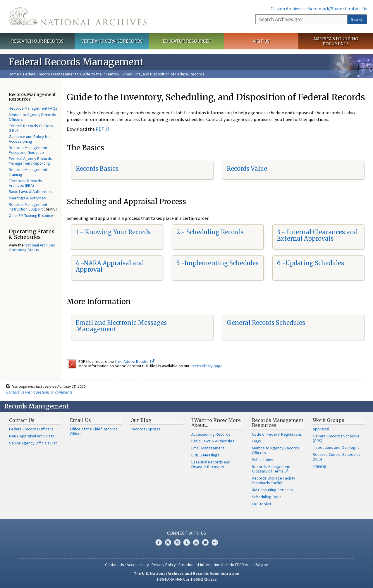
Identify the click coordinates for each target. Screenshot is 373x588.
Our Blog (141, 420)
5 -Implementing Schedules (218, 263)
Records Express (145, 429)
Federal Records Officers (31, 429)
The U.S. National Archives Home (78, 16)
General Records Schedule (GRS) (336, 438)
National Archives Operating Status (32, 247)
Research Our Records (37, 41)
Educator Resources (187, 41)
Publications (263, 460)
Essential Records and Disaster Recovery (211, 464)
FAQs (256, 441)
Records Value (247, 169)
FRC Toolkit (262, 504)
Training (319, 466)
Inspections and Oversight (336, 447)
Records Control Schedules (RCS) (337, 457)
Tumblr (187, 542)
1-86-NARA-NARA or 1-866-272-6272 (186, 579)
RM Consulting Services (272, 490)
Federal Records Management (50, 74)
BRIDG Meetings (205, 455)
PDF (100, 129)
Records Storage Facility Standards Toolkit (274, 480)
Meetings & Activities (27, 198)
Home (14, 74)
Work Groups (329, 420)
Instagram (177, 542)
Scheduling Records (215, 232)
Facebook (159, 542)
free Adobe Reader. (135, 361)
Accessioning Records (211, 434)
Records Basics (97, 169)
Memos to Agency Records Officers (32, 117)
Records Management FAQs (33, 108)
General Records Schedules (266, 323)
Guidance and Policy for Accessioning (29, 139)
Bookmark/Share (325, 8)
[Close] (366, 534)
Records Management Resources (278, 423)
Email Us (80, 420)
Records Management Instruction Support (28, 207)
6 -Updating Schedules (311, 263)
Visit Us (261, 41)
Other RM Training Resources (31, 216)
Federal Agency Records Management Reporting (30, 161)
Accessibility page (207, 366)
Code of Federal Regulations (277, 434)
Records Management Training (28, 172)
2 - (181, 232)
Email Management (208, 448)
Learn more (321, 577)
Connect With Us (186, 533)
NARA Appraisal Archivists (32, 436)
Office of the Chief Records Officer (94, 431)
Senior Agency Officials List (33, 443)
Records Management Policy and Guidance (28, 150)
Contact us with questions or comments (39, 392)
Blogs (205, 542)
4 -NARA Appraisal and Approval (110, 266)
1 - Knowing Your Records (113, 232)
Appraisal (321, 429)
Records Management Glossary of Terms (271, 469)
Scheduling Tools (267, 497)
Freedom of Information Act (203, 565)
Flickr (215, 542)
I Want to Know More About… (216, 423)
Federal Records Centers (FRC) (31, 128)
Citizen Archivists (288, 8)
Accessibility (138, 565)
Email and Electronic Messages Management (121, 326)
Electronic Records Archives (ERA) (25, 183)
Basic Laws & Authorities (30, 192)
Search (357, 19)
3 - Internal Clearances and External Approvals (317, 235)
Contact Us (356, 8)
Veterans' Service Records (112, 41)
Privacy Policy (164, 565)
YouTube (196, 542)
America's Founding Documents (336, 41)
